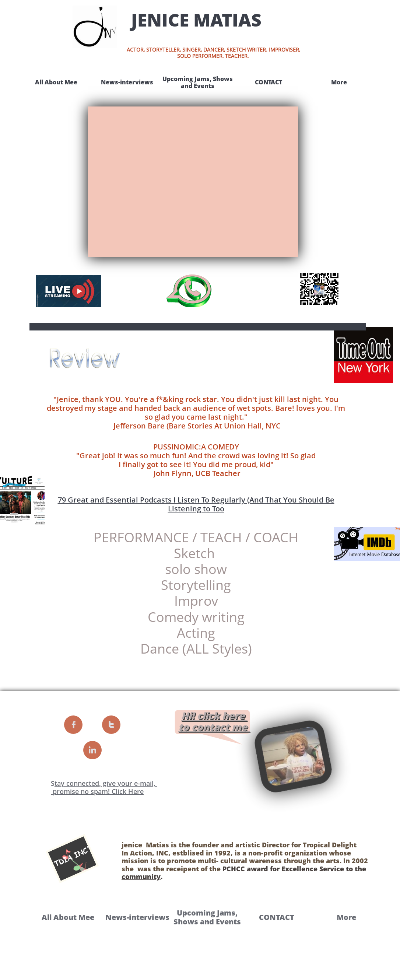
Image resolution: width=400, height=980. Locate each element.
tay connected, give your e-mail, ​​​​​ (106, 783)
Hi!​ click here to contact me (213, 721)
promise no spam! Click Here (97, 791)
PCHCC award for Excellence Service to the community (244, 873)
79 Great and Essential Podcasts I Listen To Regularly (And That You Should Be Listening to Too (196, 504)
